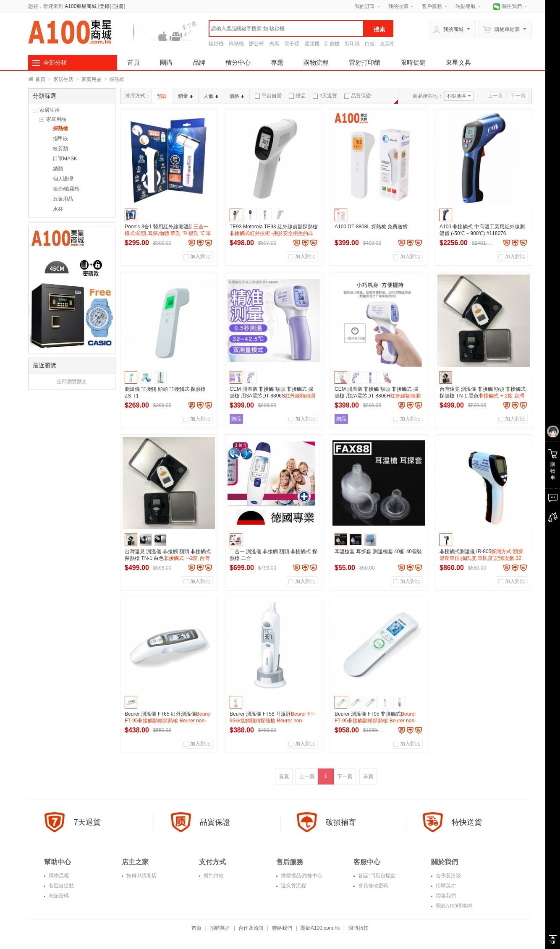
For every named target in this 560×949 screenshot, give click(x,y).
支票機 (387, 44)
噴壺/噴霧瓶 (66, 189)
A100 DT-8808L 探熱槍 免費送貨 (371, 227)
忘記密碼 (58, 896)
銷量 (185, 96)
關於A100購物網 (453, 906)
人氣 (211, 96)
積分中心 (238, 62)
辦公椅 (256, 44)
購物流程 (316, 62)
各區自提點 (61, 886)
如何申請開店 (141, 876)
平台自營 (268, 96)
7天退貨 (325, 96)
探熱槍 (60, 128)
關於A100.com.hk (320, 928)
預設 (162, 96)
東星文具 (458, 62)
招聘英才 (445, 886)
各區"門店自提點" (377, 876)
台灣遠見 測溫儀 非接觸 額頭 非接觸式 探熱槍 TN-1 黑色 (483, 396)
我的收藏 (398, 6)
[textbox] (286, 29)
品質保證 (358, 96)
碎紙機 (236, 44)
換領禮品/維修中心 (301, 876)
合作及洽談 (448, 876)
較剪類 (60, 149)
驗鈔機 (216, 44)
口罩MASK (65, 159)
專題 (277, 62)
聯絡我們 (445, 896)
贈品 (297, 96)
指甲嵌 (60, 139)
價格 (237, 96)
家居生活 (63, 79)
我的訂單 (365, 6)
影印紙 (352, 44)
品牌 (199, 62)
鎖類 (58, 169)
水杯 (58, 209)
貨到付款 (213, 876)
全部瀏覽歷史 (72, 382)
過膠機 (312, 44)
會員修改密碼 (373, 886)
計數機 (332, 44)
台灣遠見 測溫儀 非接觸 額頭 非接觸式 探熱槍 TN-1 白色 (168, 558)
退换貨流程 (293, 886)
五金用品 (63, 199)
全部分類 (55, 63)
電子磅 (292, 44)
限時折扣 (359, 928)
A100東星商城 (81, 6)
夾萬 (274, 44)
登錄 (105, 6)
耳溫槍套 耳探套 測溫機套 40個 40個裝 (378, 552)
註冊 (119, 6)
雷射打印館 (365, 62)
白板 (370, 44)
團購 (166, 62)
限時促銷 (413, 62)
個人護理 (63, 179)
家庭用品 (92, 79)
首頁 (133, 62)
